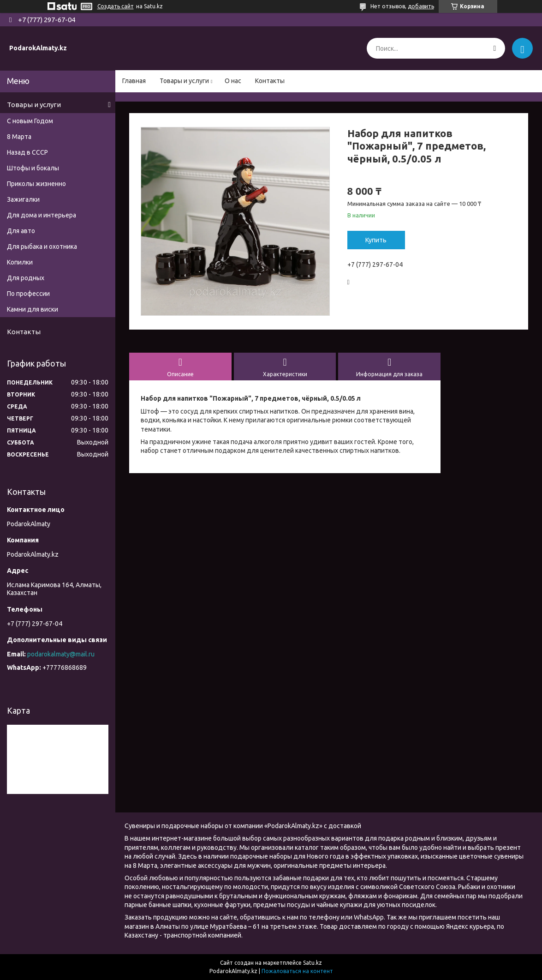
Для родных (26, 278)
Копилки (20, 262)
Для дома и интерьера (42, 215)
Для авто (21, 231)
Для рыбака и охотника (42, 247)
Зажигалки (23, 199)
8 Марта (19, 137)
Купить (376, 240)
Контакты (270, 81)
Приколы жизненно (36, 184)
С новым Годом (30, 121)
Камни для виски (33, 309)
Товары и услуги (184, 81)
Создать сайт (116, 6)
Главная (134, 81)
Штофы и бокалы (33, 168)
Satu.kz (313, 963)
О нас (233, 81)
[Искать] (495, 48)
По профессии (28, 294)
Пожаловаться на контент (297, 971)
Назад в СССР (27, 152)
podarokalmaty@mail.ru (61, 654)
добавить (421, 6)
